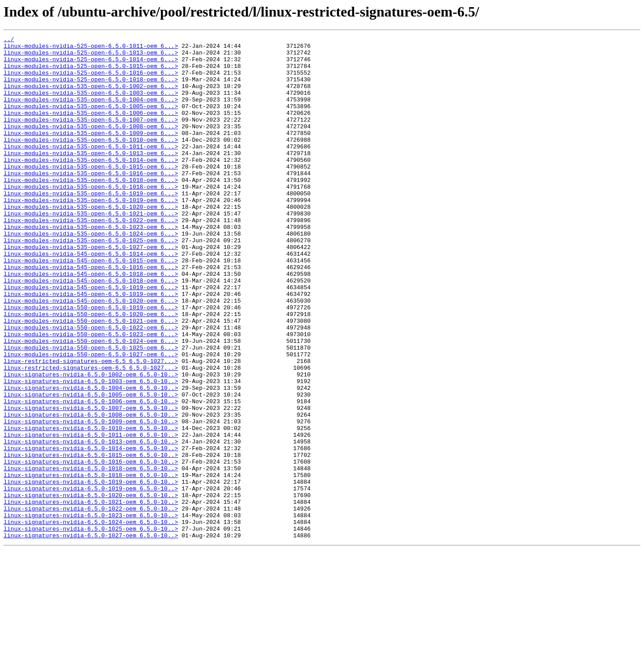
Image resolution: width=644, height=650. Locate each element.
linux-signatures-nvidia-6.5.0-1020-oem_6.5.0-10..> (91, 587)
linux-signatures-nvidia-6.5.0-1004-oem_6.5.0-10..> (91, 459)
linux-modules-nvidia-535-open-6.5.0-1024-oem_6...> (91, 274)
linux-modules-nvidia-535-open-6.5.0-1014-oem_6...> (91, 185)
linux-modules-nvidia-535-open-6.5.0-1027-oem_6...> (91, 290)
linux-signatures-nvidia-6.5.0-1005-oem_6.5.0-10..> (91, 467)
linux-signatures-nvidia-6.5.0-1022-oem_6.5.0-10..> (91, 604)
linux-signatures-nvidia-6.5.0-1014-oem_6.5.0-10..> (91, 531)
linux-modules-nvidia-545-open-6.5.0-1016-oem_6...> (91, 314)
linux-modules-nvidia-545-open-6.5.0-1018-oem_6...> (91, 322)
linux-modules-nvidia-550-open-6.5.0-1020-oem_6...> (91, 370)
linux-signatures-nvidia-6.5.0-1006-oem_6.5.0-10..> (91, 475)
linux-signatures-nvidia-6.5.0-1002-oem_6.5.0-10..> (91, 443)
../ (9, 40)
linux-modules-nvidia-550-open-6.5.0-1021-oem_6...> (91, 378)
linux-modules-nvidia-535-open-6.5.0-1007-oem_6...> (91, 137)
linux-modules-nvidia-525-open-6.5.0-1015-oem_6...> (91, 72)
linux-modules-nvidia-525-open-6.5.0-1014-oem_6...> (91, 64)
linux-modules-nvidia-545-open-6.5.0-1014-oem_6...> (91, 298)
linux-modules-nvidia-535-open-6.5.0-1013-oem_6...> (91, 177)
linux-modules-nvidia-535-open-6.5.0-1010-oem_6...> (91, 161)
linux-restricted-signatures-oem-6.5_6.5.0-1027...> (91, 426)
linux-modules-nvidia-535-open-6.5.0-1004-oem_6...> (91, 113)
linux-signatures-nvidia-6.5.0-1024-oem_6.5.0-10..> (91, 620)
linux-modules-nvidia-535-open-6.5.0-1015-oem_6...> (91, 193)
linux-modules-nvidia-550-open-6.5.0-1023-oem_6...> (91, 394)
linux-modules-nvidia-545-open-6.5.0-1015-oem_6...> (91, 306)
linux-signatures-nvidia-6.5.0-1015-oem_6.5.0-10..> (91, 539)
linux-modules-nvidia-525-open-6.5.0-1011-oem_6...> (91, 48)
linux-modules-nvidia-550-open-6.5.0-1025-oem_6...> (91, 410)
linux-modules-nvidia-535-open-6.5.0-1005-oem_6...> (91, 121)
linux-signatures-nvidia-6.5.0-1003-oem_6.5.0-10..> (91, 451)
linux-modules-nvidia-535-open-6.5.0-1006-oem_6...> (91, 129)
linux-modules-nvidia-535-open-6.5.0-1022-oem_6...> (91, 257)
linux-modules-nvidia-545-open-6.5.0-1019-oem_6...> (91, 338)
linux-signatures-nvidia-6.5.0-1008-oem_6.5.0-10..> (91, 491)
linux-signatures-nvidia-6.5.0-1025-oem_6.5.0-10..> (91, 628)
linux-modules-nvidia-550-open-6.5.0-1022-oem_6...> (91, 386)
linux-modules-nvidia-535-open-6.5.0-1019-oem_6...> (91, 225)
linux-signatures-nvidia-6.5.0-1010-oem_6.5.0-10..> (91, 507)
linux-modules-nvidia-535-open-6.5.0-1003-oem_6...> (91, 105)
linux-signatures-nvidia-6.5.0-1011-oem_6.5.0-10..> (91, 515)
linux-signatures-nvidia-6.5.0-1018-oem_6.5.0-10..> (91, 555)
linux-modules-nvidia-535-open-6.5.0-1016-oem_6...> (91, 201)
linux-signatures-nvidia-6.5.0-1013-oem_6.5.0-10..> (91, 523)
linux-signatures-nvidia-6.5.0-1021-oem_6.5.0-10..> (91, 595)
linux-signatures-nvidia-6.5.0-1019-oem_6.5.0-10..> (91, 571)
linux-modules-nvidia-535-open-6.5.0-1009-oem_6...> (91, 153)
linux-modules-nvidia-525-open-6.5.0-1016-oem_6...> (91, 80)
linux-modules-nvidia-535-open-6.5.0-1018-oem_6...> (91, 209)
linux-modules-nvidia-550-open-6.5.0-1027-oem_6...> (91, 418)
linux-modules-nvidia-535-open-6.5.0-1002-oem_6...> (91, 97)
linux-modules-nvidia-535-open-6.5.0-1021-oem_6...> (91, 249)
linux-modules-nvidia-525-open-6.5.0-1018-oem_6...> (91, 89)
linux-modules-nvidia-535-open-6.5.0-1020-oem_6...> (91, 241)
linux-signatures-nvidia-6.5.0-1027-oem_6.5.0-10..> (91, 636)
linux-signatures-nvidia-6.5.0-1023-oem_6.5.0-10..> (91, 612)
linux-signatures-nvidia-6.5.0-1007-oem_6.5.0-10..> (91, 483)
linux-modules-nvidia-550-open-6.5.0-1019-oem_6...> (91, 362)
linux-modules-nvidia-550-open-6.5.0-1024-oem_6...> (91, 402)
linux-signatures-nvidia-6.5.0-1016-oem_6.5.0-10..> (91, 547)
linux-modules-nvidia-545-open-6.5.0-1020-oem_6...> (91, 354)
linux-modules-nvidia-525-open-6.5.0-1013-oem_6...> (91, 56)
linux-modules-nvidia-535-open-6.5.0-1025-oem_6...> (91, 282)
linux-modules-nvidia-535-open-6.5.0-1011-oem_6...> (91, 169)
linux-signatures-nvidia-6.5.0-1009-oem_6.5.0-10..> (91, 499)
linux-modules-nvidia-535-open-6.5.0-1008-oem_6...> (91, 145)
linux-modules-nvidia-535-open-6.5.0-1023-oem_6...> (91, 266)
